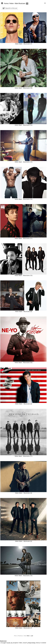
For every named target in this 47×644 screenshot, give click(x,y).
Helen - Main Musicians (17, 3)
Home (6, 3)
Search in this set (11, 8)
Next (28, 636)
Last (32, 636)
